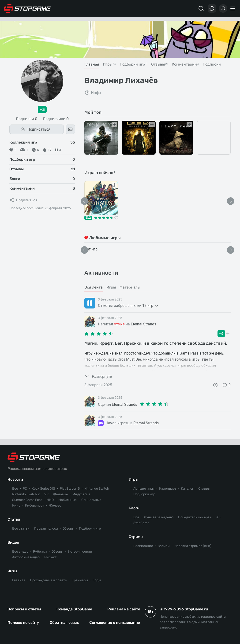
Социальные (91, 500)
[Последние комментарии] (212, 8)
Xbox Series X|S (43, 489)
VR (46, 494)
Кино (16, 505)
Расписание (143, 546)
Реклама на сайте (124, 609)
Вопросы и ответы (24, 609)
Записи (164, 546)
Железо (55, 505)
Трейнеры (80, 580)
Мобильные (67, 500)
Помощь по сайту (23, 623)
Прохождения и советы (49, 580)
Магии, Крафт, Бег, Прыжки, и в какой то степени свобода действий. (156, 343)
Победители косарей (195, 517)
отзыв (119, 324)
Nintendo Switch (97, 489)
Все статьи (21, 529)
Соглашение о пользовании (115, 623)
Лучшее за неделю (159, 517)
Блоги (134, 508)
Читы (12, 571)
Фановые (61, 494)
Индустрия (81, 494)
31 (59, 150)
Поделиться (23, 200)
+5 (218, 517)
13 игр (151, 306)
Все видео (20, 552)
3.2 (88, 218)
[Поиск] (201, 8)
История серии (80, 552)
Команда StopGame (74, 609)
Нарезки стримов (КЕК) (193, 546)
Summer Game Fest (27, 500)
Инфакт (50, 557)
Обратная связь (64, 623)
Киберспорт (35, 505)
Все (15, 489)
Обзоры (68, 529)
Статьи (14, 519)
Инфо (93, 93)
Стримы (136, 537)
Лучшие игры (144, 489)
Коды (97, 580)
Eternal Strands (143, 324)
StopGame (141, 523)
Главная (19, 580)
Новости (15, 479)
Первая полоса (46, 529)
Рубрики (40, 552)
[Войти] (223, 8)
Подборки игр (90, 529)
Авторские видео (26, 557)
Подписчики (56, 119)
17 (47, 150)
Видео (13, 542)
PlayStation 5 (70, 489)
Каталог (187, 489)
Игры (133, 479)
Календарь (168, 489)
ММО (50, 500)
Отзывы (204, 489)
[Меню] (233, 8)
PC (25, 489)
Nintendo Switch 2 (26, 494)
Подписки (27, 119)
